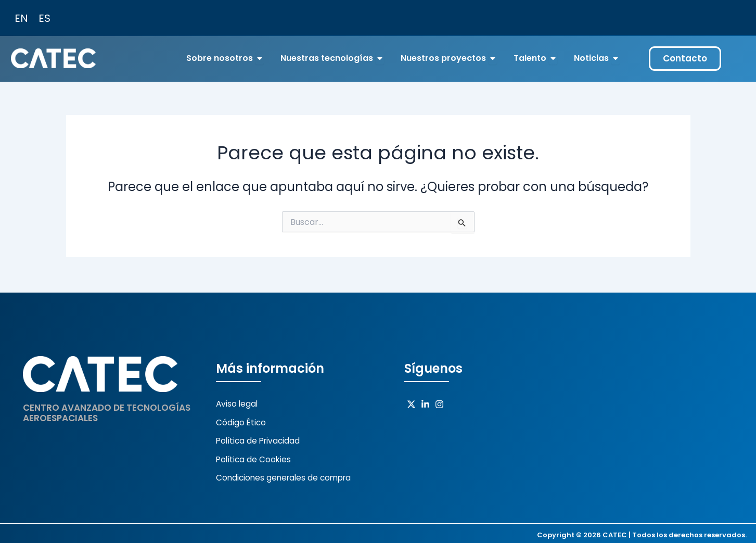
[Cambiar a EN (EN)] (21, 18)
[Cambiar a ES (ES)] (44, 18)
